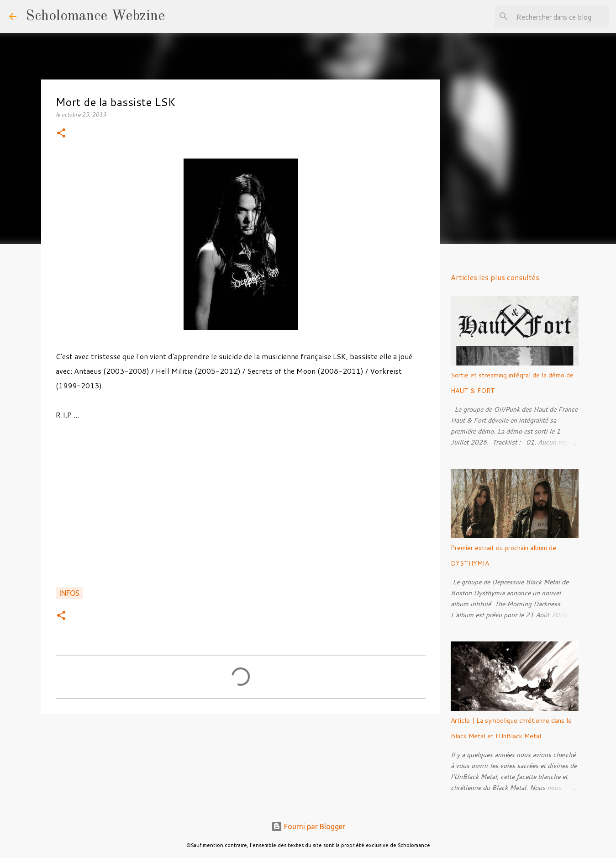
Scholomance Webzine (95, 16)
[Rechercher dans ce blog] (561, 16)
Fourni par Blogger (308, 826)
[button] (61, 134)
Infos (69, 593)
